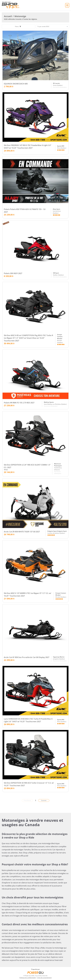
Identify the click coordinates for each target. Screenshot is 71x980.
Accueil (8, 16)
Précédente (27, 800)
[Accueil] (11, 5)
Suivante (44, 800)
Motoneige (20, 16)
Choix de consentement (44, 978)
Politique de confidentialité (28, 978)
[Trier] (53, 27)
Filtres (18, 26)
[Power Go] (35, 973)
